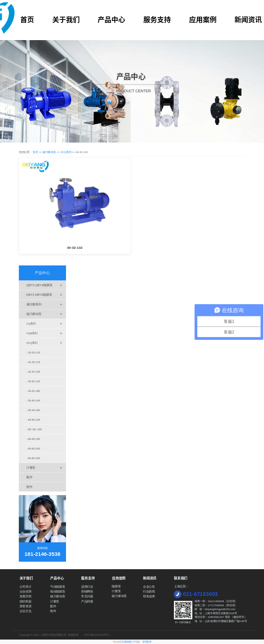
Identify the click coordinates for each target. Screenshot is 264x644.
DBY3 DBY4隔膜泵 (46, 295)
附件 (30, 487)
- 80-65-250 (33, 458)
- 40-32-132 (33, 381)
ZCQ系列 (46, 343)
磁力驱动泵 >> (52, 152)
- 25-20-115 (33, 353)
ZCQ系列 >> (68, 152)
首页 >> (38, 152)
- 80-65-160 (33, 439)
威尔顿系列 (46, 305)
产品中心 (111, 19)
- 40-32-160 (33, 391)
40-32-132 (75, 248)
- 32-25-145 (33, 372)
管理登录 (147, 642)
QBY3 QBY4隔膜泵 (46, 285)
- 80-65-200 (33, 448)
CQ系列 (46, 323)
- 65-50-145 (33, 420)
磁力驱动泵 (46, 314)
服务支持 (157, 19)
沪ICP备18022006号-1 (97, 635)
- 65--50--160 (34, 429)
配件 (30, 477)
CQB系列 (46, 333)
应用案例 (203, 19)
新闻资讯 (248, 19)
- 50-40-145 (33, 401)
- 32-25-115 (33, 362)
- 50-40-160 (33, 410)
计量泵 (46, 467)
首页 (27, 19)
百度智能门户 (128, 642)
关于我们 (66, 19)
